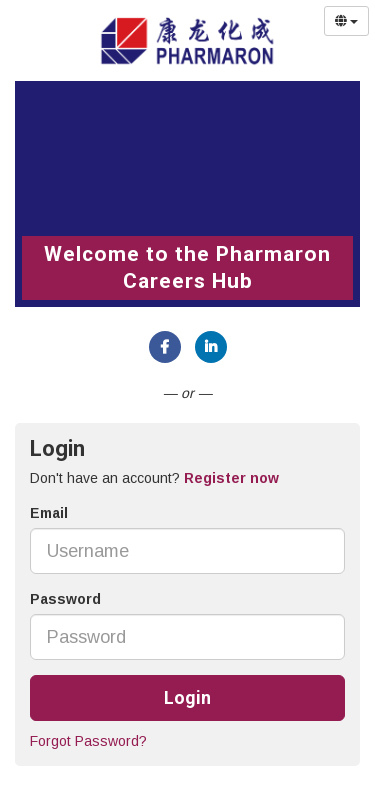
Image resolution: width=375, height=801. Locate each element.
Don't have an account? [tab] (154, 478)
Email (49, 513)
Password (65, 599)
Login (187, 697)
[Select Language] (346, 21)
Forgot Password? (88, 741)
